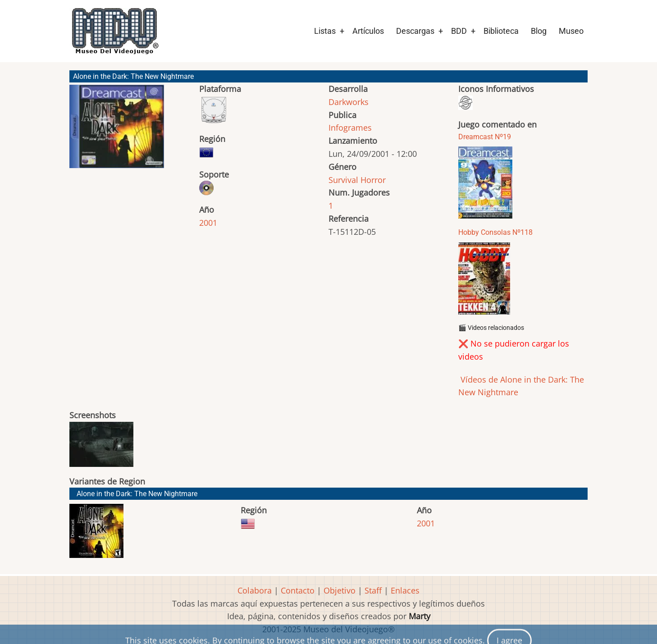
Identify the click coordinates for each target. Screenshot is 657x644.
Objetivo (340, 590)
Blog (539, 31)
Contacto (298, 590)
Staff (373, 590)
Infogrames (350, 128)
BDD (459, 31)
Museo (571, 31)
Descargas (415, 31)
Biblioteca (501, 31)
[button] (117, 130)
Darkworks (349, 102)
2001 (208, 223)
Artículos (368, 31)
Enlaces (405, 590)
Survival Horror (357, 180)
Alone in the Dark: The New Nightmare (137, 494)
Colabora (255, 590)
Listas (325, 31)
